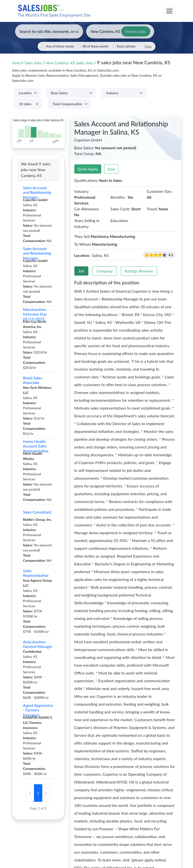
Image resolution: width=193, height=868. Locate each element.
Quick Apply (88, 169)
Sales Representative (36, 573)
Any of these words (60, 46)
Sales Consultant (37, 512)
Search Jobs (136, 31)
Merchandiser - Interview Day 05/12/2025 (36, 314)
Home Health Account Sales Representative (36, 446)
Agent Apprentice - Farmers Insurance (38, 710)
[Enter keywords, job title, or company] (49, 31)
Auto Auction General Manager (38, 644)
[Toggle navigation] (169, 11)
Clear (148, 46)
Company (105, 271)
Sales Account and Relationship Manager (37, 192)
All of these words (95, 46)
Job (81, 271)
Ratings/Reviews (139, 271)
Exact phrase (126, 46)
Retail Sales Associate (33, 380)
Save (111, 169)
